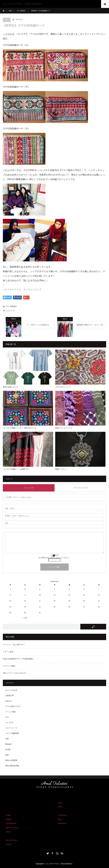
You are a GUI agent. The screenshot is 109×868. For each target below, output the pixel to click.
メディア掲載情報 (12, 733)
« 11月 (25, 618)
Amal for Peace (11, 840)
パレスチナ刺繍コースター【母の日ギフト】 (20, 428)
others (8, 832)
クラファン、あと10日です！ (14, 645)
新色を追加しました (11, 387)
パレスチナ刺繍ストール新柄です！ (16, 469)
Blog (10, 11)
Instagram (57, 853)
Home (60, 803)
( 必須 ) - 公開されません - (18, 516)
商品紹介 (13, 306)
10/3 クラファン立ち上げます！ (15, 673)
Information (62, 823)
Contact (9, 844)
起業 (7, 755)
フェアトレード (11, 728)
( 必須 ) (10, 508)
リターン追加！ (9, 652)
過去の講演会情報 (12, 766)
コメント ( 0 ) (29, 488)
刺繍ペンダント (61, 469)
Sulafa (8, 815)
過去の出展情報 (11, 760)
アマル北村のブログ (13, 706)
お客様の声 (10, 696)
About (60, 807)
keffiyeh (9, 819)
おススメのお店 (11, 690)
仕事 (7, 739)
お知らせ (9, 701)
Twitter (47, 853)
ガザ (7, 20)
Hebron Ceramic (12, 828)
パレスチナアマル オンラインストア (22, 290)
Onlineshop (62, 815)
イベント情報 (10, 712)
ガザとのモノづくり (63, 387)
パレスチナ (10, 723)
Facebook (52, 853)
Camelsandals (11, 823)
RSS (62, 853)
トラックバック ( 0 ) (80, 488)
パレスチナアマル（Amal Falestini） (59, 864)
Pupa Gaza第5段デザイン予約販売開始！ (19, 659)
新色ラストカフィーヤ (64, 428)
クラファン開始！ (10, 666)
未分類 (8, 750)
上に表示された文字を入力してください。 (54, 558)
